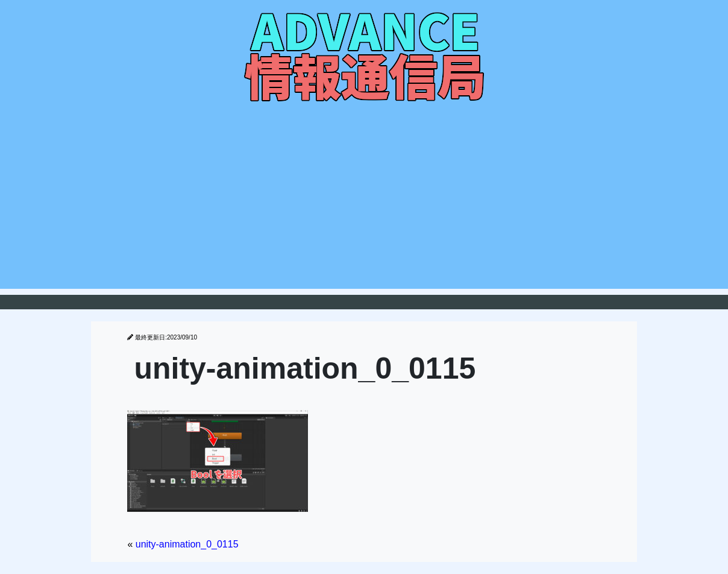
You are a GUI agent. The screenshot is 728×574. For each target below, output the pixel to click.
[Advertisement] (364, 204)
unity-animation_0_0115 (187, 544)
